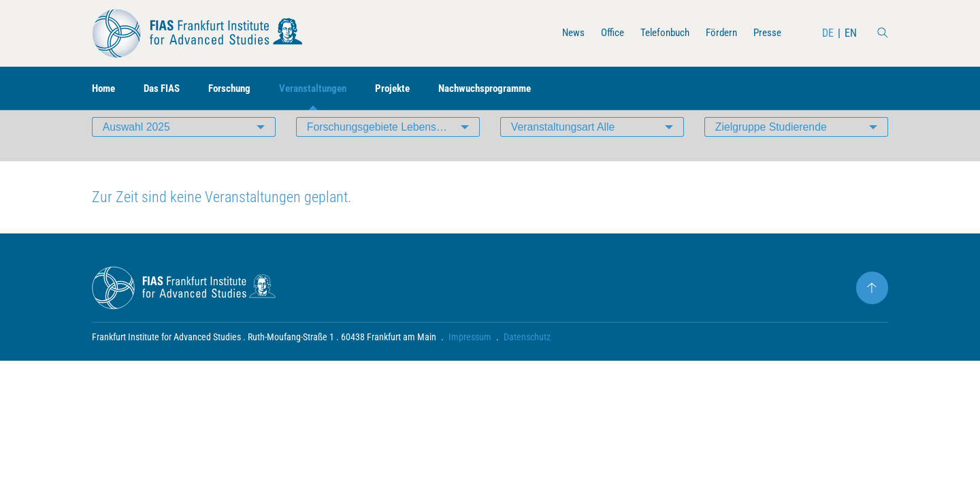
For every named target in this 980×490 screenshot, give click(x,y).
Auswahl (137, 146)
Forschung (238, 89)
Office (602, 33)
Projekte (409, 89)
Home (105, 89)
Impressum (470, 358)
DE (828, 33)
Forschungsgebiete (393, 146)
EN (851, 33)
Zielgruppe (772, 146)
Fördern (718, 33)
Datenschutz (527, 358)
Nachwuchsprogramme (507, 89)
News (561, 33)
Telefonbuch (658, 33)
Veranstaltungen (326, 89)
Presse (766, 33)
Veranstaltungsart (564, 146)
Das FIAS (166, 89)
